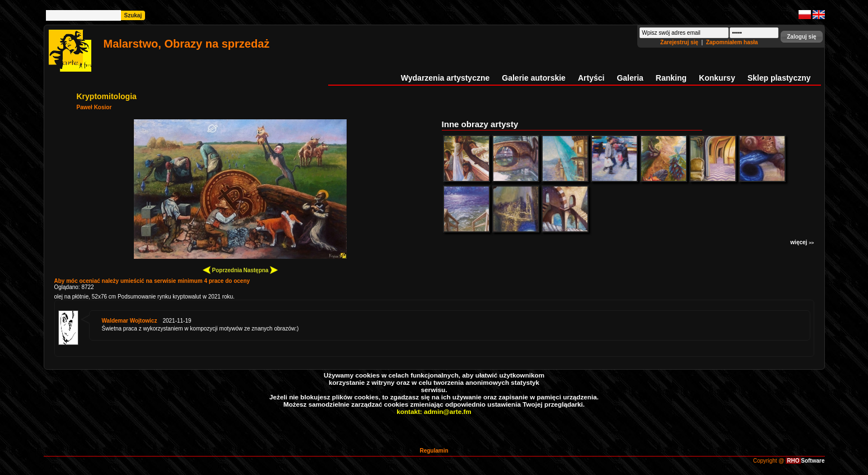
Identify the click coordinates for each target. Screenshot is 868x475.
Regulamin (434, 451)
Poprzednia (223, 270)
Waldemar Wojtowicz (130, 321)
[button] (801, 37)
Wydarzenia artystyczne (445, 78)
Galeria (630, 78)
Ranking (671, 78)
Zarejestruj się (680, 42)
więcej (802, 242)
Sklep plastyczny (779, 78)
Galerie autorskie (534, 78)
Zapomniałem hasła (732, 42)
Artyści (591, 78)
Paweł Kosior (94, 107)
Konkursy (717, 78)
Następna (260, 270)
